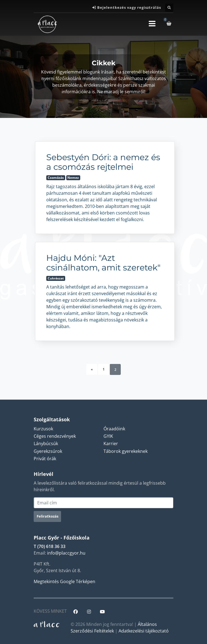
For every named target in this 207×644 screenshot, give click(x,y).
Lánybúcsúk (46, 444)
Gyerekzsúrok (48, 451)
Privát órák (45, 459)
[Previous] (92, 369)
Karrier (111, 444)
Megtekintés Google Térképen (64, 581)
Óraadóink (114, 429)
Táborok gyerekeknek (126, 451)
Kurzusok (43, 429)
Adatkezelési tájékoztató (144, 631)
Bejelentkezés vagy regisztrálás (129, 7)
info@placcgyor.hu (66, 553)
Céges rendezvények (55, 436)
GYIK (108, 436)
